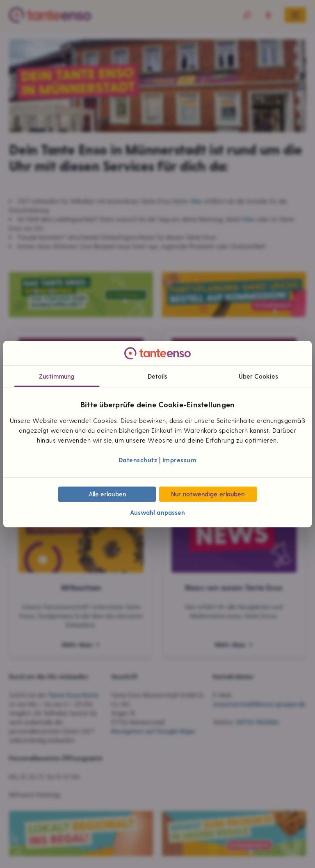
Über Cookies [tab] (258, 377)
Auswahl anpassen (158, 513)
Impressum (180, 460)
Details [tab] (158, 377)
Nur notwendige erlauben (208, 494)
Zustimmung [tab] (57, 377)
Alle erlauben (107, 494)
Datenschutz (138, 460)
